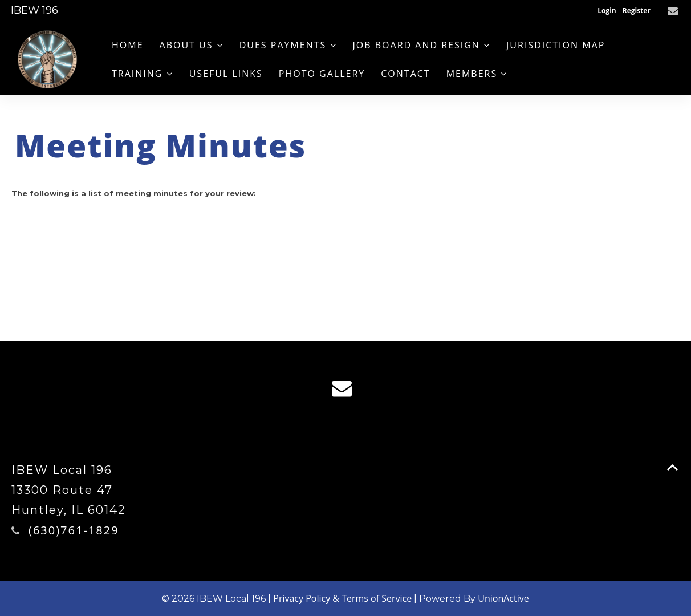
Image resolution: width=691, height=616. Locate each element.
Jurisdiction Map (556, 45)
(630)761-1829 (74, 530)
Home (128, 45)
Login (607, 11)
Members (477, 74)
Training (143, 74)
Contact (405, 74)
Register (637, 11)
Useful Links (226, 74)
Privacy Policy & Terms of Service (342, 598)
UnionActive (503, 598)
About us (192, 45)
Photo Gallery (322, 74)
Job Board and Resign (422, 45)
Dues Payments (288, 45)
